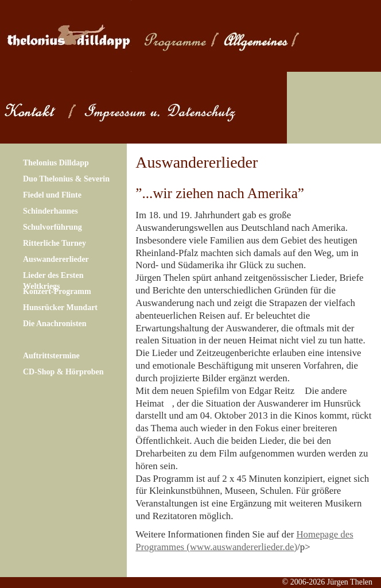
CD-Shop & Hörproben (63, 372)
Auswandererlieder (56, 259)
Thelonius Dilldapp (56, 163)
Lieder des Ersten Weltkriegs (53, 281)
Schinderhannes (50, 211)
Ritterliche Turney (55, 243)
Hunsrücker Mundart (60, 307)
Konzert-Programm (57, 291)
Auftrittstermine (51, 356)
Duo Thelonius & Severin (66, 179)
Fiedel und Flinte (52, 195)
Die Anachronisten (55, 324)
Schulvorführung (53, 227)
